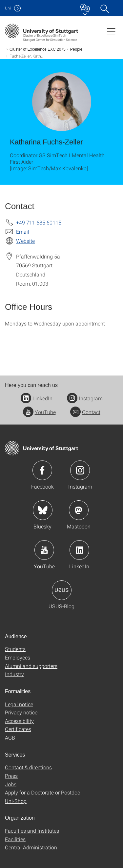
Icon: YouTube (44, 550)
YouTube (39, 412)
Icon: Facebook (42, 470)
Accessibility (19, 721)
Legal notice (19, 704)
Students (15, 649)
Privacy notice (21, 712)
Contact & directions (28, 767)
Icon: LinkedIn (79, 550)
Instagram (85, 398)
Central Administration (31, 847)
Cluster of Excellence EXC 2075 (38, 49)
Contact (85, 412)
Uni (8, 8)
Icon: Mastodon (79, 510)
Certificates (18, 729)
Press (11, 776)
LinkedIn (37, 398)
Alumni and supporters (31, 666)
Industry (14, 674)
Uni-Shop (16, 801)
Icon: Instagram (80, 470)
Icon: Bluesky (43, 510)
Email (23, 232)
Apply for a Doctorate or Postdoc (42, 792)
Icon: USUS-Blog (62, 590)
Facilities (15, 839)
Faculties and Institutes (32, 831)
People (76, 49)
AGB (10, 737)
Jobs (11, 784)
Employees (18, 657)
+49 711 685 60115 (39, 222)
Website (25, 241)
